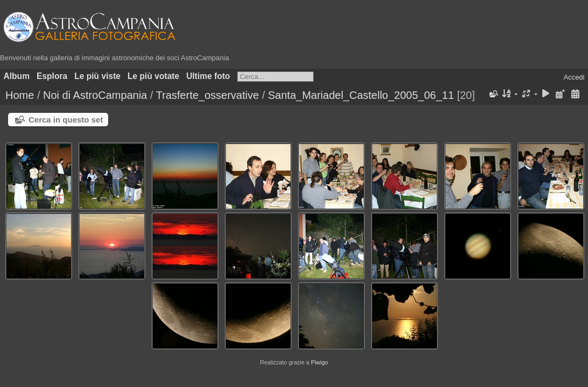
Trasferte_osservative (208, 95)
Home (20, 95)
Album (17, 76)
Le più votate (153, 76)
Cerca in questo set (66, 120)
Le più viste (97, 76)
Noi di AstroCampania (95, 95)
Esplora (52, 76)
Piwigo (320, 362)
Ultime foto (208, 76)
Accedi (574, 77)
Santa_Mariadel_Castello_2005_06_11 (361, 95)
